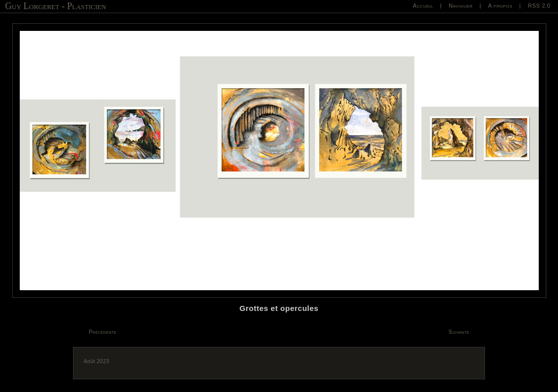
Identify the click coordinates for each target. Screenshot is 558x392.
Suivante (459, 332)
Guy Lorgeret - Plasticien (55, 6)
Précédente (103, 332)
